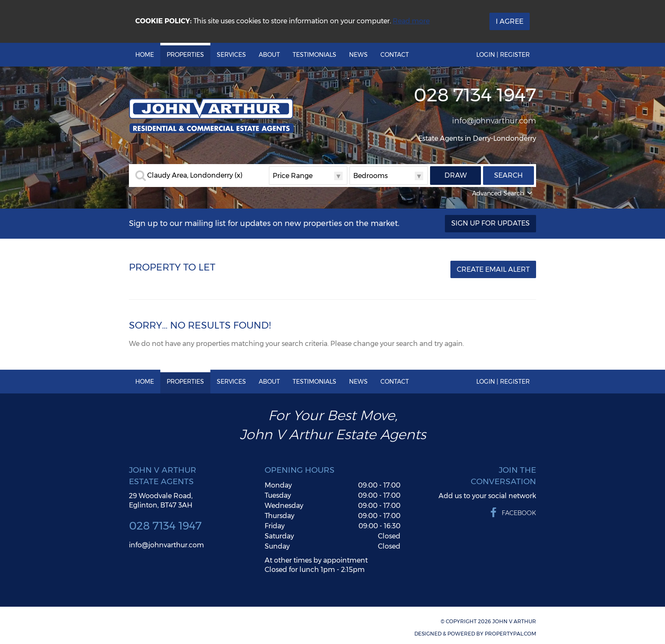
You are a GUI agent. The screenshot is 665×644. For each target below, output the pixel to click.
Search (509, 175)
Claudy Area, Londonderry (195, 176)
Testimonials (314, 55)
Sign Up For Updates (490, 223)
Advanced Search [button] (503, 193)
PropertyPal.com (510, 634)
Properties (185, 55)
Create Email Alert (493, 269)
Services (231, 55)
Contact (395, 55)
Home (145, 55)
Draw (456, 175)
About (269, 55)
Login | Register (503, 55)
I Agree (510, 21)
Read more (411, 21)
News (358, 55)
